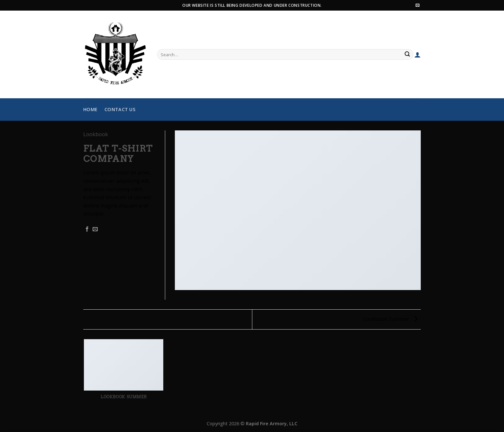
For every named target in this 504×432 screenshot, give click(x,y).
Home (90, 109)
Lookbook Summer (390, 319)
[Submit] (408, 55)
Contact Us (120, 109)
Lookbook (96, 134)
